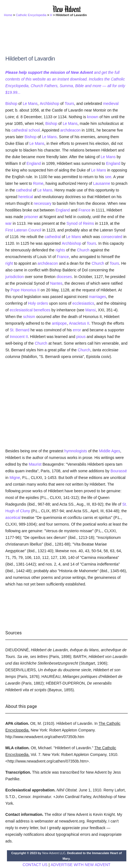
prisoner (31, 217)
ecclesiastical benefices (30, 310)
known (93, 117)
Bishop (11, 104)
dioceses (64, 277)
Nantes (56, 283)
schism (29, 317)
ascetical (13, 518)
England (34, 163)
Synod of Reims (80, 223)
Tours (69, 104)
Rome (38, 183)
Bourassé (119, 471)
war (8, 223)
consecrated (112, 237)
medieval (111, 104)
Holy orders (38, 303)
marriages (97, 297)
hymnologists (76, 451)
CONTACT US (35, 865)
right (9, 263)
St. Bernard (20, 330)
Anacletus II (79, 323)
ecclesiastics (83, 303)
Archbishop (49, 104)
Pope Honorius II (25, 290)
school (34, 130)
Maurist (35, 464)
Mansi (90, 310)
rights (60, 250)
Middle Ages (109, 451)
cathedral (19, 130)
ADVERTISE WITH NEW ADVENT (80, 865)
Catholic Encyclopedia (31, 15)
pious (81, 337)
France (84, 210)
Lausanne (102, 183)
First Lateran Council (23, 230)
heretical (26, 197)
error (77, 330)
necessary (42, 203)
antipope (59, 323)
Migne (15, 478)
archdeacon (70, 130)
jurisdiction (14, 277)
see (108, 177)
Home (8, 15)
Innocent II (19, 337)
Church (83, 250)
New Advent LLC (54, 853)
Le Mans (30, 104)
